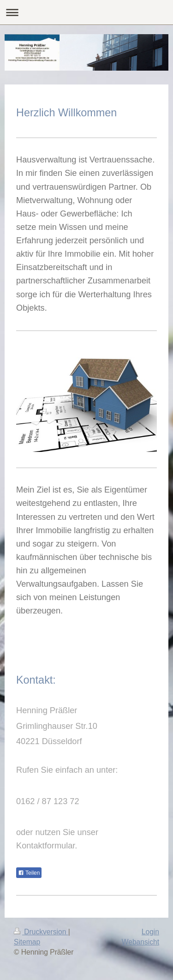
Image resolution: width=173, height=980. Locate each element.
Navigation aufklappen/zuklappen (86, 12)
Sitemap (27, 942)
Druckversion (41, 932)
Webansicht (140, 942)
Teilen (29, 873)
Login (150, 932)
